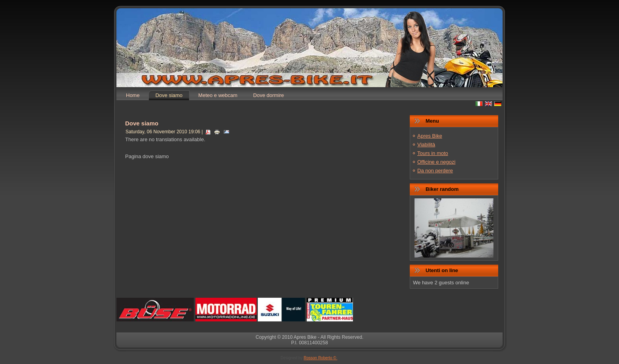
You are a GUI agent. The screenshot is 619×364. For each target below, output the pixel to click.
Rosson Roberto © (320, 358)
